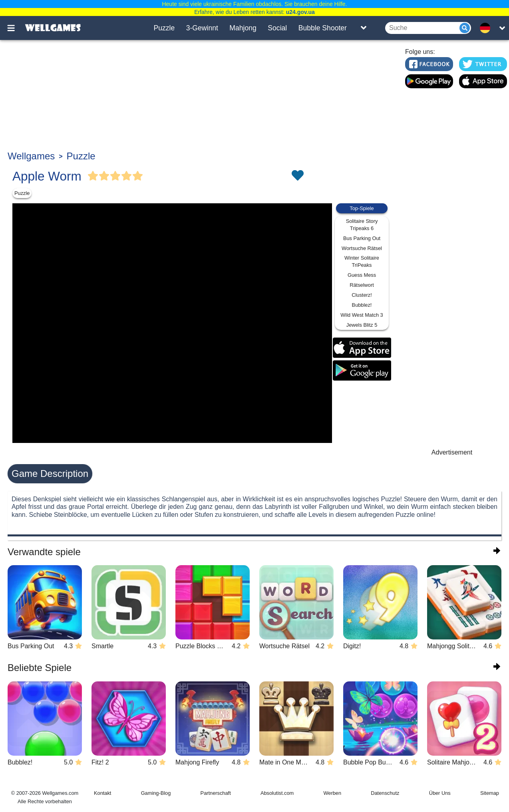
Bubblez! (362, 305)
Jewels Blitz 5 (362, 325)
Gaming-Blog (156, 793)
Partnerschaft (216, 793)
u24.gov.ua (300, 12)
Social (277, 28)
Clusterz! (362, 295)
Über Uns (440, 793)
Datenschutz (385, 793)
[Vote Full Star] (93, 176)
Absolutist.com (277, 793)
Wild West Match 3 (362, 315)
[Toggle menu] (16, 28)
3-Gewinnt (202, 28)
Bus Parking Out (362, 238)
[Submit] (465, 28)
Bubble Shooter (323, 28)
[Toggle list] (364, 28)
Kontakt (102, 793)
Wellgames (31, 156)
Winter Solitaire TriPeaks (362, 261)
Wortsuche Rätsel (362, 248)
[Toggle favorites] (297, 176)
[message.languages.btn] (487, 28)
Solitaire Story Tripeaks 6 (362, 225)
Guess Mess (362, 275)
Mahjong (243, 28)
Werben (332, 793)
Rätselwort (362, 285)
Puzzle (164, 28)
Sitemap (490, 793)
